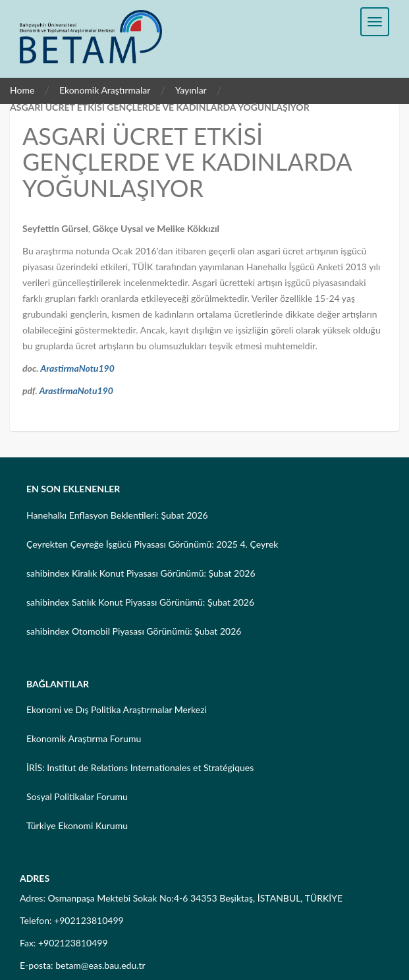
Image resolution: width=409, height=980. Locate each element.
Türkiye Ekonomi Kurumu (77, 825)
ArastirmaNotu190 (77, 368)
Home (22, 90)
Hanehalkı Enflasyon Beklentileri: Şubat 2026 (117, 515)
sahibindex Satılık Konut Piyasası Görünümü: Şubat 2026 (140, 602)
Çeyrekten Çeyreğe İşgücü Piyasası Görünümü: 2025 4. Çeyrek (152, 544)
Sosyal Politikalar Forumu (77, 796)
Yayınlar (191, 90)
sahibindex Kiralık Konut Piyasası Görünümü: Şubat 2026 (141, 573)
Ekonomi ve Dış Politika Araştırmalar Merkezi (117, 709)
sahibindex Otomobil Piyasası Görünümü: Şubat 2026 (134, 631)
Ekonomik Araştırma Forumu (84, 738)
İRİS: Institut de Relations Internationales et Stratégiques (140, 767)
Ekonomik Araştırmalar (105, 90)
